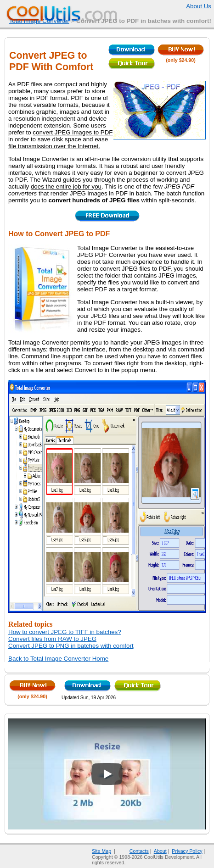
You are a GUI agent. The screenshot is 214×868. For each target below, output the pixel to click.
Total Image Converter (39, 21)
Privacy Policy (187, 851)
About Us (193, 6)
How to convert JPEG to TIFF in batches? (65, 632)
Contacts (133, 851)
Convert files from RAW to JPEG (52, 639)
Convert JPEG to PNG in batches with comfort (71, 646)
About (160, 851)
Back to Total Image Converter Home (58, 659)
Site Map (101, 851)
